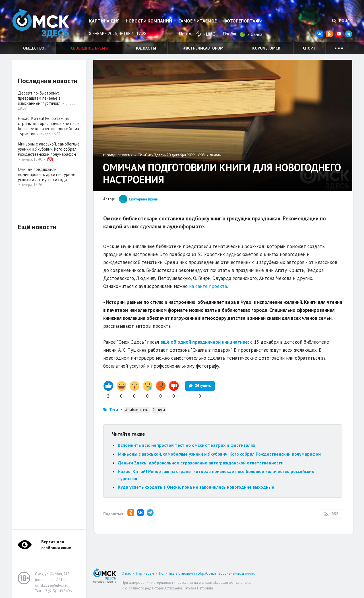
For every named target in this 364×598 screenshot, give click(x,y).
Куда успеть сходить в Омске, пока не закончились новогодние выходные (196, 487)
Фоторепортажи (243, 21)
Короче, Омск (266, 48)
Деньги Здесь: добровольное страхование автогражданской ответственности (201, 463)
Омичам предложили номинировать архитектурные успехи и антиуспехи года (47, 174)
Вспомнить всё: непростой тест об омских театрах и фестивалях (186, 445)
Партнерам (145, 573)
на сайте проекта (208, 286)
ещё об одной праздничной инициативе (204, 342)
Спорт (309, 48)
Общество (34, 48)
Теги (114, 410)
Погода (186, 34)
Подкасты (145, 48)
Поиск (342, 21)
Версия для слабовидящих (56, 545)
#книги (159, 410)
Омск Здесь (41, 23)
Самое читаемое (197, 21)
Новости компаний (149, 21)
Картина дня (104, 21)
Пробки (230, 34)
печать (215, 155)
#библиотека (137, 410)
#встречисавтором (203, 48)
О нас (126, 573)
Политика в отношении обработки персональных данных (207, 573)
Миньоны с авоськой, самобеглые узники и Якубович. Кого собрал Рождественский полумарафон (219, 454)
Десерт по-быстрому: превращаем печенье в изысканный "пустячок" (39, 98)
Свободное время (89, 48)
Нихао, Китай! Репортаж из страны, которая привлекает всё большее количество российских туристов (49, 126)
